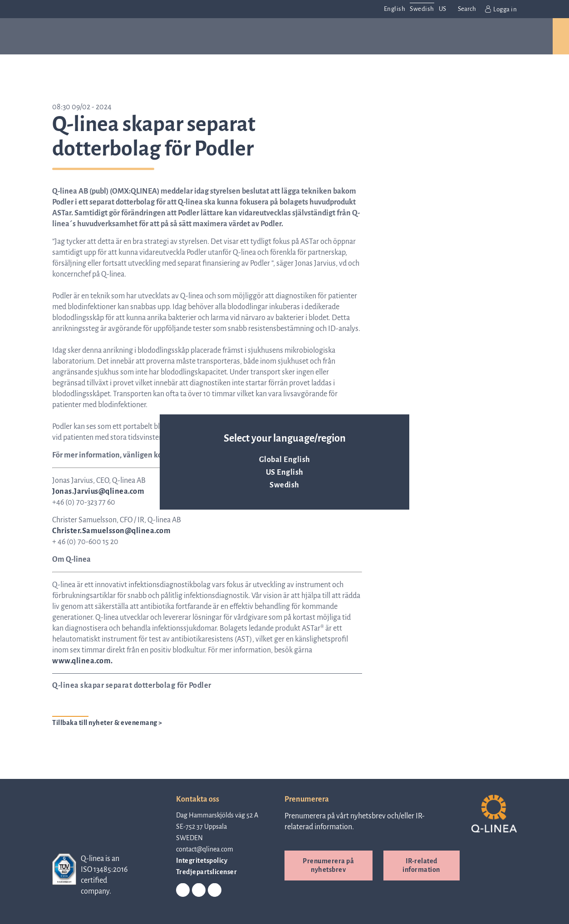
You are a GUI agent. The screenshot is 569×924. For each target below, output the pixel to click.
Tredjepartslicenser (207, 872)
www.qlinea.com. (83, 661)
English (395, 9)
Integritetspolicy (202, 861)
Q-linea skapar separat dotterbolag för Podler (132, 686)
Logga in (501, 9)
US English (285, 472)
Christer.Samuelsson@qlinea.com (111, 531)
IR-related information (421, 865)
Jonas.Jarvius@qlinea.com (98, 491)
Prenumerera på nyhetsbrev (328, 865)
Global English (285, 460)
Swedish (284, 485)
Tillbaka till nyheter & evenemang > (107, 723)
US (443, 9)
